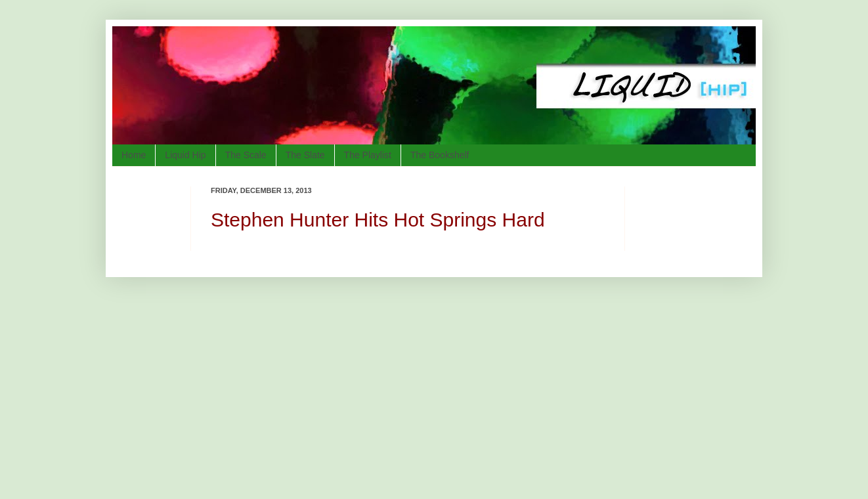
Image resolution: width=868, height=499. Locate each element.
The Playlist (368, 155)
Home (134, 155)
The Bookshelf (440, 155)
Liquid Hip (185, 155)
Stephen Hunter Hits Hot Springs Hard (378, 220)
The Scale (246, 155)
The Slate (305, 155)
